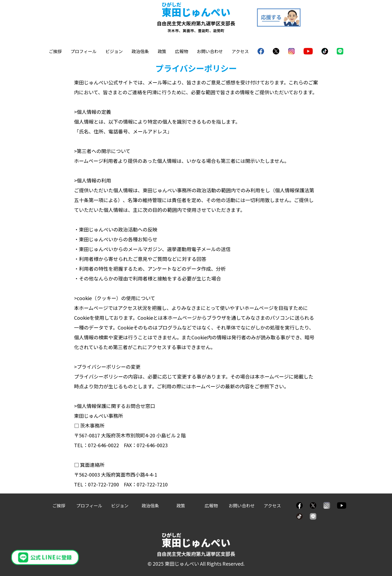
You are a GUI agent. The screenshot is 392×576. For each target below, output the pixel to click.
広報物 (182, 51)
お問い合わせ (210, 51)
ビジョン (114, 51)
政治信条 (140, 51)
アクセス (240, 51)
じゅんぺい (196, 12)
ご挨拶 (55, 51)
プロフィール (84, 51)
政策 (162, 51)
